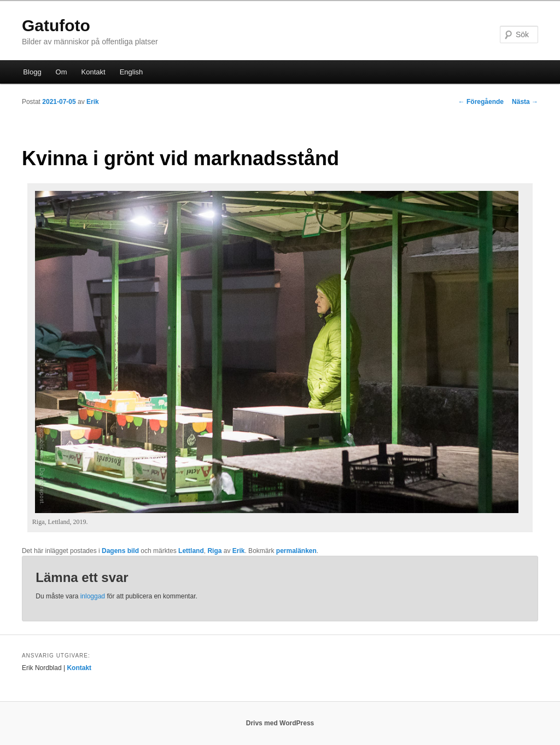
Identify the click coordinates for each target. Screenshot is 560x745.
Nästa (525, 102)
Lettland (191, 551)
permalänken (296, 551)
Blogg (32, 72)
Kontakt (94, 72)
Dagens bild (120, 551)
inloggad (93, 596)
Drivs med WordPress (280, 723)
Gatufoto (56, 25)
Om (62, 72)
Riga (214, 551)
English (132, 72)
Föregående (481, 102)
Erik (93, 102)
